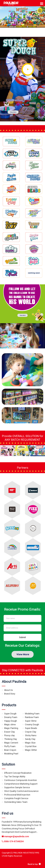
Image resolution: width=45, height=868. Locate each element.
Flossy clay (9, 735)
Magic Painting (11, 728)
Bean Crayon (10, 750)
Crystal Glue (31, 746)
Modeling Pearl (11, 754)
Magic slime (10, 724)
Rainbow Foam (32, 717)
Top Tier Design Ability (15, 777)
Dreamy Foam (11, 717)
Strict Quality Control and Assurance (21, 791)
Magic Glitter (31, 750)
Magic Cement (11, 743)
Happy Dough (11, 721)
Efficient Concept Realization (18, 773)
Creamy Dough (32, 724)
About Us (9, 690)
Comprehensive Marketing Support (21, 784)
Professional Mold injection (17, 795)
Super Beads (31, 728)
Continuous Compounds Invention (21, 780)
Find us (8, 813)
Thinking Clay (11, 739)
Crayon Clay (31, 732)
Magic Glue (30, 743)
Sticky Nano (31, 735)
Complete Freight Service (16, 798)
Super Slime (31, 721)
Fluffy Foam (10, 746)
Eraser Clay (10, 732)
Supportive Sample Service (17, 787)
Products (9, 705)
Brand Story (10, 694)
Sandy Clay (30, 739)
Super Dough (10, 714)
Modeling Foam (32, 714)
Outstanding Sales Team (16, 802)
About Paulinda (14, 681)
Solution (8, 764)
